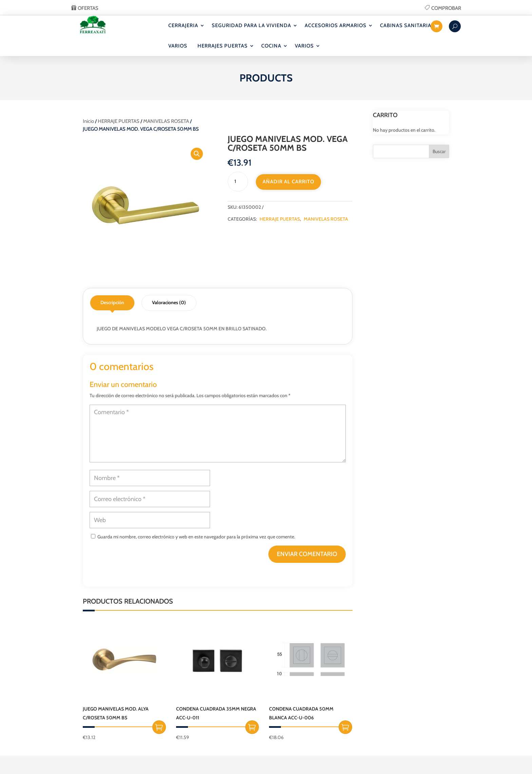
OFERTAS (88, 8)
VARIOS (178, 46)
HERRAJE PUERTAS (119, 121)
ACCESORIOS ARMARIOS (336, 25)
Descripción (112, 302)
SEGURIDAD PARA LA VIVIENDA (251, 25)
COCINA (271, 46)
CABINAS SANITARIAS (407, 25)
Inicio (88, 121)
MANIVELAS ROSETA (166, 121)
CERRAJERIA (183, 25)
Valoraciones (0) (169, 302)
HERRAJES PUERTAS (223, 46)
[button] (197, 154)
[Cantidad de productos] (238, 182)
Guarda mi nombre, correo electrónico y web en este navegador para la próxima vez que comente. (196, 537)
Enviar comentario (307, 554)
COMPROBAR (446, 8)
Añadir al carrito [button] (159, 727)
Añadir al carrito (288, 182)
